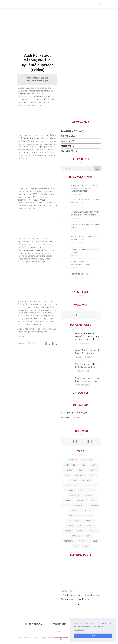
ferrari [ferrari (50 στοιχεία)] (70, 490)
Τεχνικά (72, 591)
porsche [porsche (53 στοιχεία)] (89, 521)
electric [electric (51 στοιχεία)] (87, 480)
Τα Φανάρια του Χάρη (73, 131)
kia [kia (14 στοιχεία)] (66, 506)
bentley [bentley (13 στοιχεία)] (69, 470)
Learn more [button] (79, 630)
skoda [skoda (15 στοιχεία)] (81, 531)
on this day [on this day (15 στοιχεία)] (74, 521)
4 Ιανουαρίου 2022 (82, 371)
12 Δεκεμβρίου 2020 (83, 357)
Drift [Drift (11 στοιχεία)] (93, 475)
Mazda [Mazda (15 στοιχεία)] (88, 511)
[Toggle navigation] (99, 4)
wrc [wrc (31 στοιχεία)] (85, 546)
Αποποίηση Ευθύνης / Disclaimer (66, 638)
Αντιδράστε (67, 146)
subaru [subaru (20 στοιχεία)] (93, 531)
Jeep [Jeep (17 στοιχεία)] (94, 500)
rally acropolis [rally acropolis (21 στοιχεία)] (86, 526)
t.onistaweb (75, 418)
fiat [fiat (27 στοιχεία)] (82, 490)
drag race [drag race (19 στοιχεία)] (80, 475)
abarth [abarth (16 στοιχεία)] (73, 460)
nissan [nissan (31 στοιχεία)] (88, 516)
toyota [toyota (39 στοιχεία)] (82, 541)
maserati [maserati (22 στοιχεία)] (74, 511)
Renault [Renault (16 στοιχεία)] (68, 531)
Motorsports (69, 151)
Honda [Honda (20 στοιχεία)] (88, 495)
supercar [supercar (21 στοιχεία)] (76, 536)
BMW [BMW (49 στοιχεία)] (81, 470)
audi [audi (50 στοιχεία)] (94, 465)
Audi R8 (31, 343)
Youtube (58, 624)
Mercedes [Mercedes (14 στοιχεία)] (74, 516)
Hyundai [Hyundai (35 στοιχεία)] (82, 500)
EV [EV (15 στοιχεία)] (87, 485)
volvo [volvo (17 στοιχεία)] (95, 541)
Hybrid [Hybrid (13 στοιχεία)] (69, 500)
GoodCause (60, 640)
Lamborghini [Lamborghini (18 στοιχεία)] (79, 506)
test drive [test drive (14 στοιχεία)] (68, 541)
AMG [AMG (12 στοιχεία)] (84, 465)
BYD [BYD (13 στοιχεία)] (67, 475)
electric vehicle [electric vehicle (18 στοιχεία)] (72, 485)
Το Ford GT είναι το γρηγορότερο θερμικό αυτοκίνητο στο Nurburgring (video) (84, 188)
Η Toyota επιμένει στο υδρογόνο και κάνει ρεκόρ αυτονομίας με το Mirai (87, 336)
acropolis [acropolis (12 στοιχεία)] (87, 460)
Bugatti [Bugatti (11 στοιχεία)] (93, 470)
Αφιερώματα (68, 136)
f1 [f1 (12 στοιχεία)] (95, 485)
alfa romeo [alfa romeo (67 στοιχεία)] (70, 465)
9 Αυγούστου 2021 (82, 385)
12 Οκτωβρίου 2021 (82, 343)
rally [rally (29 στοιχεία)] (71, 526)
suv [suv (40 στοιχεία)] (88, 536)
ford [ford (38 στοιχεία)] (92, 490)
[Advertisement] (59, 26)
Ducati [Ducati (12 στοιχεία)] (74, 480)
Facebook (34, 624)
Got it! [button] (93, 636)
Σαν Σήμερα (68, 141)
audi (25, 343)
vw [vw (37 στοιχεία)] (75, 546)
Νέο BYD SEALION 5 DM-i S (81, 274)
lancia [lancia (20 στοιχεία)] (94, 506)
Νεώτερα (64, 591)
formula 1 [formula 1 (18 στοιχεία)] (74, 495)
